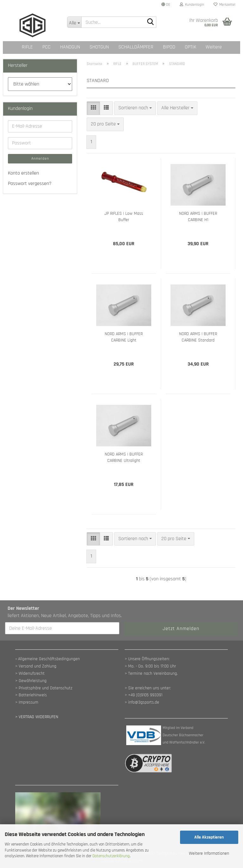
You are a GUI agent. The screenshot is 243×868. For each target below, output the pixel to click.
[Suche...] (74, 22)
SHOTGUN (99, 47)
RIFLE (27, 47)
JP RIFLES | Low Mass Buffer (124, 217)
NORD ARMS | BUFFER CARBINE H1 (198, 217)
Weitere (214, 47)
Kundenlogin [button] (192, 5)
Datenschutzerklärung (111, 856)
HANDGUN (70, 47)
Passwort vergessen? (30, 184)
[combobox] (135, 108)
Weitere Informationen (209, 853)
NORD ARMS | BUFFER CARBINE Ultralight (124, 457)
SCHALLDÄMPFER (136, 47)
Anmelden (40, 159)
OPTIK (190, 47)
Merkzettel (224, 5)
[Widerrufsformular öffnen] (37, 717)
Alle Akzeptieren (209, 837)
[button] (166, 5)
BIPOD (169, 47)
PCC (47, 47)
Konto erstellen (23, 173)
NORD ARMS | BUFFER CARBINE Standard (198, 337)
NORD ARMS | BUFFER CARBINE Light (124, 337)
